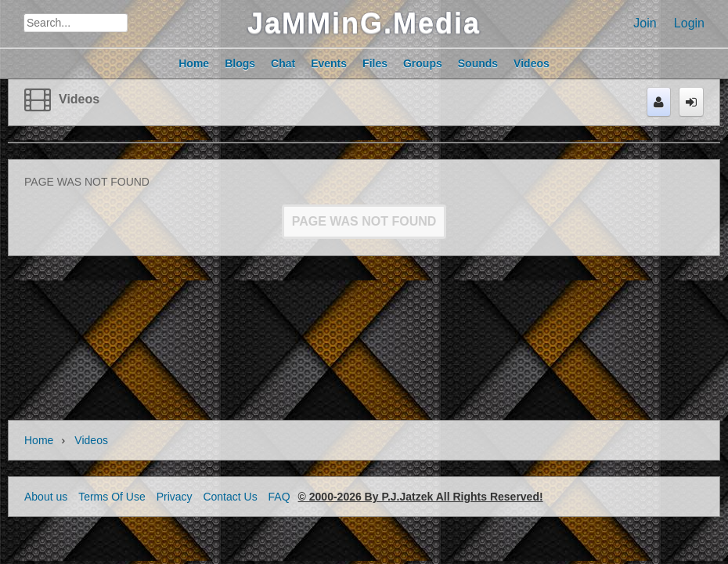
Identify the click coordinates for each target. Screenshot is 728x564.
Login (689, 23)
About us (46, 497)
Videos (79, 99)
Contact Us (230, 497)
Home (39, 440)
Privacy (175, 497)
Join (645, 23)
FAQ (279, 497)
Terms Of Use (112, 497)
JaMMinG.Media (364, 23)
